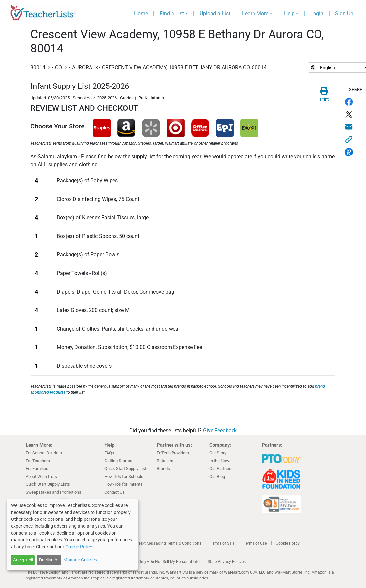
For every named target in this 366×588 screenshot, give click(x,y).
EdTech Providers (173, 453)
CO (59, 67)
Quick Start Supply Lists (48, 484)
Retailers (165, 461)
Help (289, 14)
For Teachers (38, 461)
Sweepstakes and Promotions (53, 492)
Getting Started (118, 461)
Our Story (218, 453)
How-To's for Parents (123, 484)
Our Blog (217, 476)
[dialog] (72, 534)
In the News (220, 461)
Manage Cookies (80, 560)
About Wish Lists (41, 476)
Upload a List (215, 14)
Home (141, 14)
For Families (37, 469)
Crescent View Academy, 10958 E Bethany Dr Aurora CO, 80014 (184, 67)
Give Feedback (220, 431)
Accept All (23, 560)
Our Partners (221, 469)
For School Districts (44, 453)
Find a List (172, 14)
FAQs (109, 453)
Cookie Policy (288, 543)
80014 (38, 67)
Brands (163, 469)
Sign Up (344, 14)
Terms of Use (255, 543)
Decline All (49, 560)
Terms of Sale (223, 543)
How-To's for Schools (124, 476)
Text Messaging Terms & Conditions (170, 543)
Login (317, 14)
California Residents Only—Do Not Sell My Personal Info (151, 562)
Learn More (255, 14)
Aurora (82, 67)
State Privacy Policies (227, 562)
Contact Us (114, 492)
